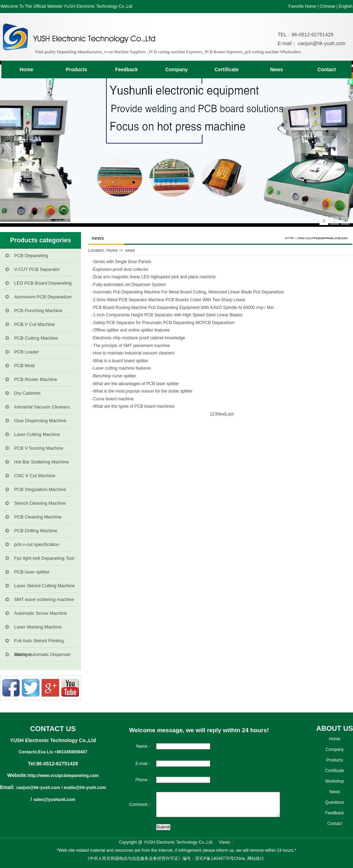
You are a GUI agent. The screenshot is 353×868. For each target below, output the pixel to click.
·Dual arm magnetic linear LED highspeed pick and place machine (154, 277)
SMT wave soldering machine (44, 599)
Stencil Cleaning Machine (40, 503)
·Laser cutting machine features (121, 368)
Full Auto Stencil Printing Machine (39, 643)
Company (176, 69)
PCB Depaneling (31, 256)
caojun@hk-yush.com (321, 43)
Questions (335, 802)
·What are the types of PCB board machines (133, 406)
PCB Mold (24, 366)
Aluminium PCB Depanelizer (43, 297)
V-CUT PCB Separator (37, 269)
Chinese (327, 6)
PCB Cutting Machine (36, 338)
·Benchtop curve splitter (114, 376)
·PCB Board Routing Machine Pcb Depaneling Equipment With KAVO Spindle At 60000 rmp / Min (183, 308)
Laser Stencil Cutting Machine (45, 586)
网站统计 (256, 858)
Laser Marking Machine (38, 627)
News (277, 69)
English (345, 6)
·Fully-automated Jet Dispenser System (129, 285)
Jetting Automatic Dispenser (42, 654)
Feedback (127, 69)
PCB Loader (27, 352)
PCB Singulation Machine (40, 489)
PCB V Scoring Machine (39, 448)
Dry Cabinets (27, 393)
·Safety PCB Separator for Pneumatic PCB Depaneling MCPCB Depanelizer (163, 323)
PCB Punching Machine (38, 311)
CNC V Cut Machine (35, 476)
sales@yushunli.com (54, 800)
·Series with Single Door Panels (122, 262)
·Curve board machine (113, 399)
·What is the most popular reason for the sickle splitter (142, 391)
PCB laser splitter (32, 572)
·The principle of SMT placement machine (131, 346)
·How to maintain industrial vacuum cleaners (133, 353)
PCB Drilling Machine (36, 531)
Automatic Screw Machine (41, 613)
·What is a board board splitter (120, 361)
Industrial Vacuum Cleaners (42, 407)
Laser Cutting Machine (37, 434)
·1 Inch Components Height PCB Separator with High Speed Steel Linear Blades (167, 315)
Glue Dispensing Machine (40, 421)
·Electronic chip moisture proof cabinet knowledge (138, 338)
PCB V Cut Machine (35, 324)
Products (77, 69)
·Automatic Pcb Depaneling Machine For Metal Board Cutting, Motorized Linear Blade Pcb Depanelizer (188, 292)
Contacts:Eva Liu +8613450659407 (53, 752)
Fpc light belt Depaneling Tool (44, 558)
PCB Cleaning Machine (38, 517)
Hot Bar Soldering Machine (41, 462)
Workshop (335, 781)
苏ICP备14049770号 (214, 858)
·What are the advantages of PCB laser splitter (135, 384)
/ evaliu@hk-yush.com (83, 788)
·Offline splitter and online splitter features (131, 330)
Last (230, 414)
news (130, 250)
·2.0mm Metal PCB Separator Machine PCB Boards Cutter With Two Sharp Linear (169, 300)
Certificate (227, 69)
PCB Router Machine (36, 379)
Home (27, 69)
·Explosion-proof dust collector (120, 269)
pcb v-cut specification (37, 544)
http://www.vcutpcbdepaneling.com (63, 776)
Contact (327, 69)
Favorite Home (302, 6)
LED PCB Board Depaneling (43, 283)
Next (221, 414)
